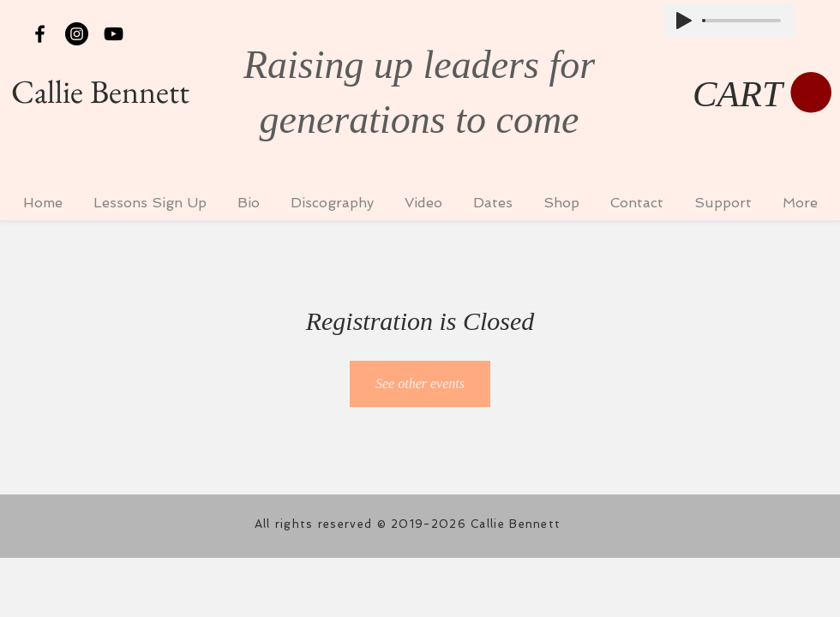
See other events (420, 383)
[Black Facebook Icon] (40, 34)
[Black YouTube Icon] (114, 34)
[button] (762, 93)
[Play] (684, 21)
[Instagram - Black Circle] (77, 34)
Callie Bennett (100, 91)
